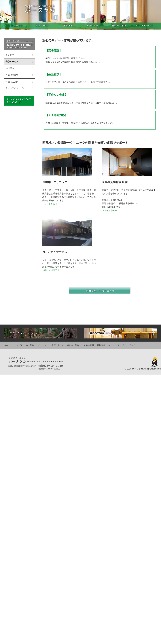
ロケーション (43, 345)
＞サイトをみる (50, 204)
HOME (7, 345)
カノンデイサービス (144, 26)
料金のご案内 (119, 26)
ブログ (132, 345)
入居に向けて (93, 26)
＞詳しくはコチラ (51, 270)
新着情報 (101, 345)
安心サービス (42, 26)
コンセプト (17, 26)
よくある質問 (88, 345)
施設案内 (68, 26)
